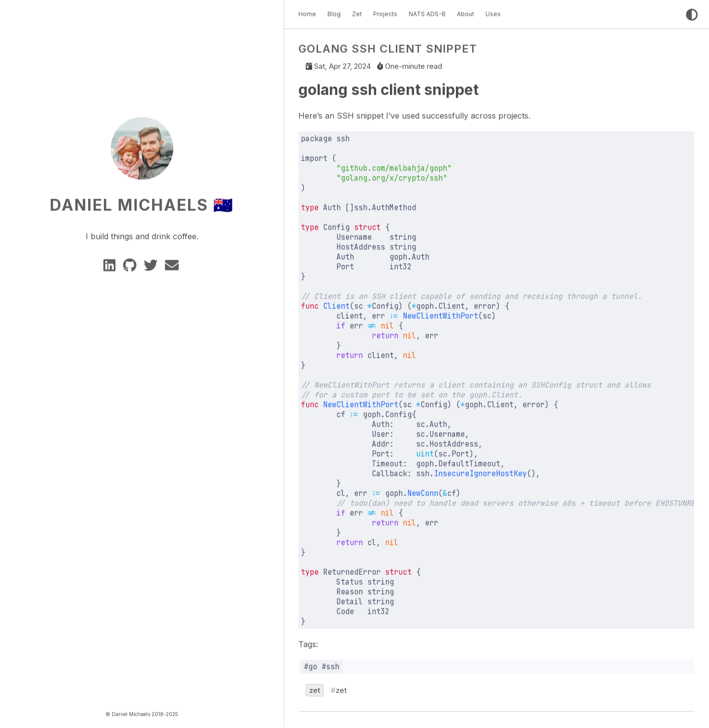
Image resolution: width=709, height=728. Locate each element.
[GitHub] (131, 266)
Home (307, 12)
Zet (357, 12)
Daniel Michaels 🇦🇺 (142, 203)
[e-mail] (173, 266)
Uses (493, 12)
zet (315, 688)
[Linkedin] (111, 266)
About (466, 12)
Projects (385, 12)
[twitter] (152, 266)
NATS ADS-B (427, 12)
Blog (334, 12)
